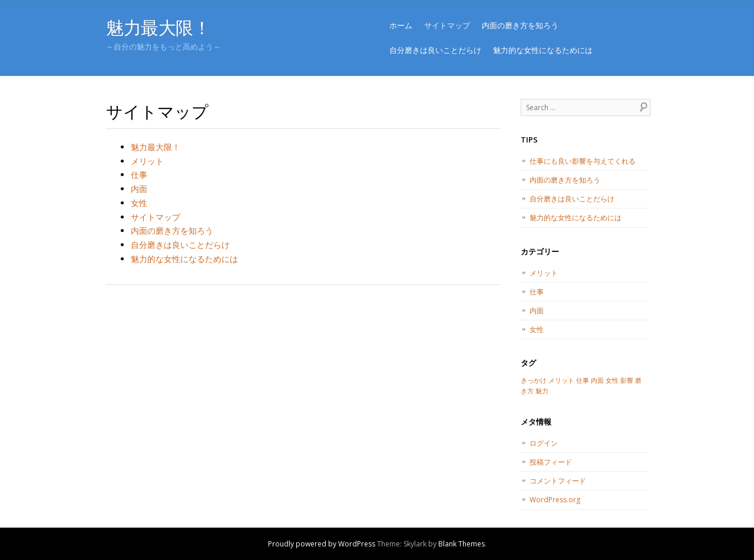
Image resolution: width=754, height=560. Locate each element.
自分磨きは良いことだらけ (435, 50)
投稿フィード (551, 462)
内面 (139, 189)
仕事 (139, 175)
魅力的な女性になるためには (543, 50)
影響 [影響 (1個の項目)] (627, 380)
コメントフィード (558, 481)
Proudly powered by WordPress (322, 544)
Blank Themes (462, 544)
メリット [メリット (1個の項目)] (561, 380)
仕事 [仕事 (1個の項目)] (583, 380)
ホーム (401, 25)
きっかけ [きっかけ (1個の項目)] (534, 380)
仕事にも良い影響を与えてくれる (583, 161)
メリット (147, 161)
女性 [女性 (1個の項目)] (612, 380)
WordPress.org (555, 500)
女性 (139, 203)
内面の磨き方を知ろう (520, 25)
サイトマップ (447, 25)
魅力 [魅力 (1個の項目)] (542, 391)
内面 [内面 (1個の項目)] (597, 380)
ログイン (544, 443)
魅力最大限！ (158, 27)
